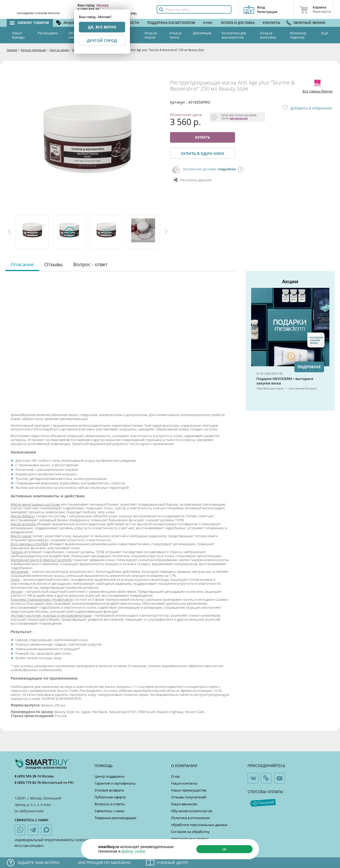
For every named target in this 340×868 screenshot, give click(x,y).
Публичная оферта (110, 797)
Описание (22, 264)
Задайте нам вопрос (39, 863)
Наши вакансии (184, 804)
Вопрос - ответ (90, 264)
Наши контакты (184, 783)
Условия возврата (109, 790)
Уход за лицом (151, 35)
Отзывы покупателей (189, 797)
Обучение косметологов (192, 811)
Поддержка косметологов (171, 23)
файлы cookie (133, 851)
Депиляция (202, 33)
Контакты (271, 23)
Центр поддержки (109, 776)
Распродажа (48, 33)
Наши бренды (18, 35)
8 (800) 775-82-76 (28, 783)
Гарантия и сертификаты (115, 783)
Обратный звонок (309, 23)
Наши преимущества (189, 790)
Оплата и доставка (238, 23)
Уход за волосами (268, 35)
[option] (33, 232)
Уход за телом (175, 35)
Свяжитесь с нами (109, 811)
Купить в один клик (203, 153)
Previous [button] (9, 232)
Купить (203, 137)
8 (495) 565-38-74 (28, 776)
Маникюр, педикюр (298, 35)
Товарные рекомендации (115, 818)
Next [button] (166, 232)
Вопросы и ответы (110, 804)
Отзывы (54, 264)
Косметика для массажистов (234, 35)
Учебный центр (172, 863)
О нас (208, 23)
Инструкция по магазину (104, 863)
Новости (131, 23)
